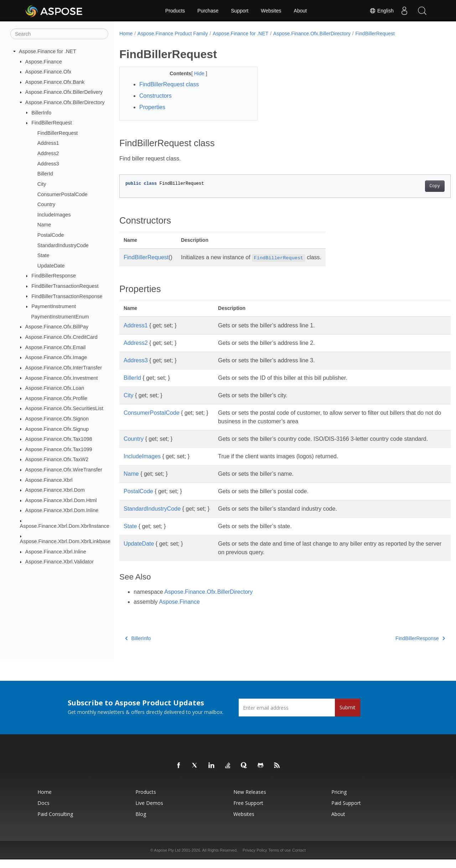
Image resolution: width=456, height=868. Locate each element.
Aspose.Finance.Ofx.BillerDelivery (64, 92)
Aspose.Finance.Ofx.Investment (62, 378)
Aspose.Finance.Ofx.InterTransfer (64, 368)
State (43, 255)
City (42, 184)
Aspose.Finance (44, 61)
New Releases (250, 800)
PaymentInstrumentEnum (60, 317)
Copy (412, 186)
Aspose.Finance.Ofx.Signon (57, 419)
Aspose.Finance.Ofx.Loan (55, 388)
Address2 (48, 153)
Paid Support (346, 811)
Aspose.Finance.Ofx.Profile (56, 398)
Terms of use (279, 859)
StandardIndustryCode (63, 245)
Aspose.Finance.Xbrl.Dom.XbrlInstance (65, 526)
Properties (152, 107)
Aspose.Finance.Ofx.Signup (57, 429)
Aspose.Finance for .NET (48, 51)
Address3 (48, 164)
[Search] (59, 34)
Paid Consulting (55, 823)
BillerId (45, 174)
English (382, 11)
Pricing (339, 800)
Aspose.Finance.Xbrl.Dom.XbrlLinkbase (65, 541)
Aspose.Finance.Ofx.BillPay (57, 327)
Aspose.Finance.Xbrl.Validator (60, 562)
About (300, 11)
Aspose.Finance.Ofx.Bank (55, 82)
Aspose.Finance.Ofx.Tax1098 (59, 439)
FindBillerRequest (52, 123)
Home (126, 34)
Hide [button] (195, 73)
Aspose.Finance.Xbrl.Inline (56, 552)
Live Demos (149, 811)
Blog (141, 823)
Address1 (48, 143)
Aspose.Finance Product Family (173, 34)
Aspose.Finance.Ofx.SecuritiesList (64, 408)
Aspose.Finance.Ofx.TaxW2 (57, 459)
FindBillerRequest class (169, 84)
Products (175, 11)
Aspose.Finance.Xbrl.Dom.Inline (62, 510)
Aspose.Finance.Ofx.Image (56, 357)
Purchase (208, 11)
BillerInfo (41, 112)
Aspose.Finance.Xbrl (49, 480)
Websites (271, 11)
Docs (43, 811)
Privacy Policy (255, 859)
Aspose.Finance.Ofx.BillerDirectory (65, 102)
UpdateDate (51, 266)
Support (240, 11)
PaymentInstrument (54, 306)
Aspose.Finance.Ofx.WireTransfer (64, 470)
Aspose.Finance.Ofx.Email (56, 347)
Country (46, 204)
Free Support (248, 811)
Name (44, 225)
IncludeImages (54, 215)
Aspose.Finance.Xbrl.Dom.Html (61, 500)
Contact (299, 859)
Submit (348, 716)
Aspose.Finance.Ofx (48, 72)
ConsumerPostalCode (63, 194)
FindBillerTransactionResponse (67, 296)
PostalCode (51, 235)
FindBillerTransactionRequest (65, 286)
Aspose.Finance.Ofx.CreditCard (61, 337)
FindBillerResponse (54, 276)
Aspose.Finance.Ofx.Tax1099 (59, 449)
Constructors (156, 96)
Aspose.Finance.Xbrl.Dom (55, 490)
